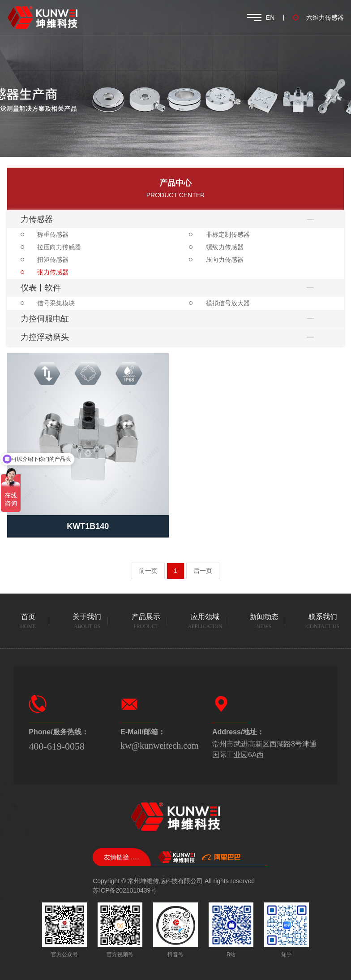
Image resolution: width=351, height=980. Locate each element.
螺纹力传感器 (225, 247)
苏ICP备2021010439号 (125, 890)
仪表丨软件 (41, 288)
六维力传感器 (325, 17)
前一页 (148, 571)
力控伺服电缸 (45, 319)
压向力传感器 (225, 260)
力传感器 (37, 219)
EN (270, 17)
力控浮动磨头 (45, 337)
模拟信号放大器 (228, 303)
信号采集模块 (56, 303)
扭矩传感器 (53, 260)
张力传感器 (53, 272)
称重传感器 (53, 234)
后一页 (203, 571)
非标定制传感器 (228, 234)
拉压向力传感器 (59, 247)
